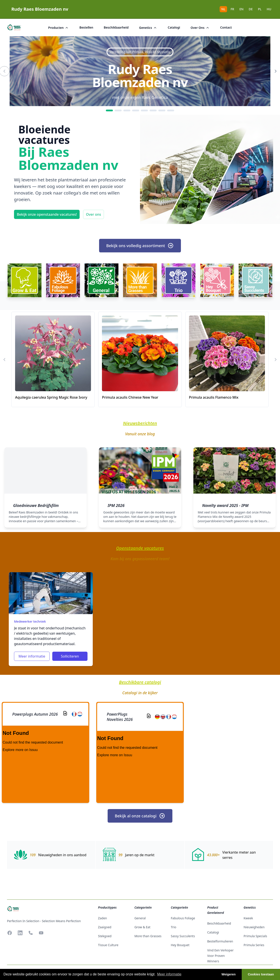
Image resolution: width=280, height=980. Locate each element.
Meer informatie (32, 656)
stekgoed (105, 936)
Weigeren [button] (229, 974)
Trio (174, 927)
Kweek (248, 918)
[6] (153, 110)
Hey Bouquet (180, 945)
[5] (144, 110)
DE (251, 9)
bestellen (86, 27)
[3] (127, 110)
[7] (162, 110)
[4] (136, 110)
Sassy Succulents (183, 936)
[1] (109, 110)
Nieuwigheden (254, 927)
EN (241, 9)
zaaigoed (105, 927)
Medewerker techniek (30, 621)
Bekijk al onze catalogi (140, 816)
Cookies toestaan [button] (261, 974)
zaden (102, 918)
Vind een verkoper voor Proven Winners (220, 956)
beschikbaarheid (116, 27)
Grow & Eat (142, 927)
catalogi (174, 27)
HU (269, 9)
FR (232, 9)
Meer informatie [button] (169, 974)
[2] (118, 110)
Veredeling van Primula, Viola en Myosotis (140, 52)
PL (260, 9)
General (140, 918)
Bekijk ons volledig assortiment (140, 246)
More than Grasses (148, 936)
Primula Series (254, 945)
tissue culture (108, 945)
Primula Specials (255, 936)
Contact (226, 27)
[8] (171, 110)
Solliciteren (70, 656)
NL (223, 9)
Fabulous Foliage (183, 918)
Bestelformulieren (220, 941)
